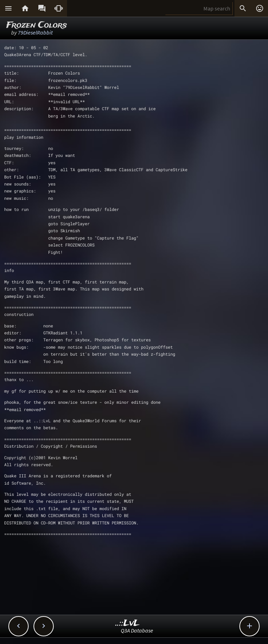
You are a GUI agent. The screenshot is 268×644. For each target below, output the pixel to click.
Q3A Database (137, 630)
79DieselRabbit (35, 32)
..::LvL (128, 623)
